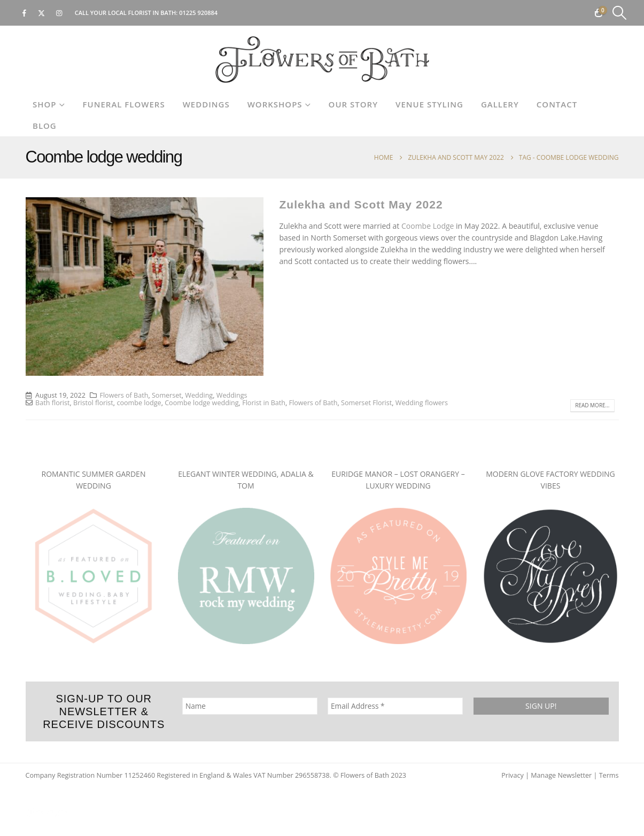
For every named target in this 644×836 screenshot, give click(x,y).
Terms (609, 775)
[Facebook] (24, 13)
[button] (620, 13)
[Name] (249, 706)
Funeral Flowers (124, 104)
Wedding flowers (422, 403)
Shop (45, 104)
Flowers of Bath (124, 395)
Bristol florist (93, 403)
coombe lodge (139, 403)
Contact (557, 104)
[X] (42, 13)
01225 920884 (198, 13)
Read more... (592, 405)
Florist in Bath (264, 403)
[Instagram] (59, 13)
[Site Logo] (322, 60)
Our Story (353, 104)
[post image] (145, 287)
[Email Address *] (395, 706)
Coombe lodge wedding (201, 403)
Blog (45, 126)
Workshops (275, 104)
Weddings (206, 104)
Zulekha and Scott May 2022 (361, 204)
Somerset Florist (366, 403)
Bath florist (52, 403)
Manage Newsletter (561, 775)
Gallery (500, 104)
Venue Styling (429, 104)
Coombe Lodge (428, 226)
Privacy (513, 775)
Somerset (167, 395)
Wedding (199, 395)
